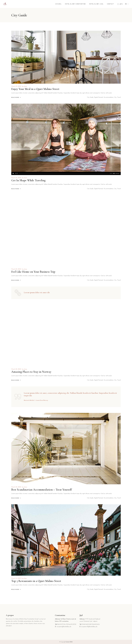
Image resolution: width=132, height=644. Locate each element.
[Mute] (114, 173)
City (115, 97)
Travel (119, 97)
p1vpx (25, 86)
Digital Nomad (98, 97)
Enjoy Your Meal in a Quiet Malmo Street (35, 89)
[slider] (64, 173)
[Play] (13, 173)
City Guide (90, 97)
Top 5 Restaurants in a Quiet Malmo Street (36, 581)
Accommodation (108, 97)
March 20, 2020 (16, 178)
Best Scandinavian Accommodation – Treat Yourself (42, 490)
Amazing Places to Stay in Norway (31, 372)
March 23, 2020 (16, 86)
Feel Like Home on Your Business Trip (33, 272)
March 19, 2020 (16, 578)
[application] (66, 173)
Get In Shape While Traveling (28, 180)
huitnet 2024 (69, 642)
